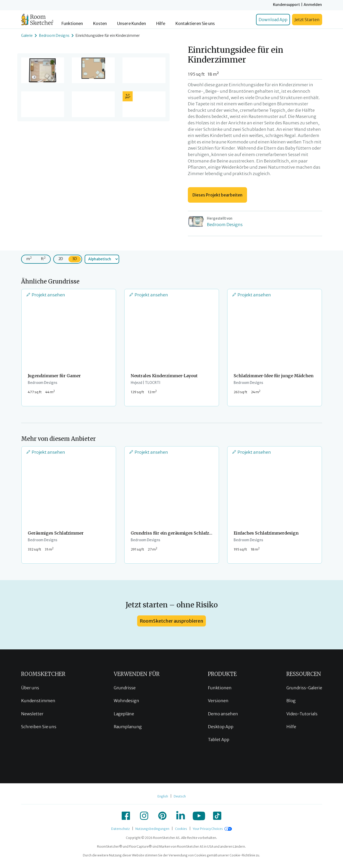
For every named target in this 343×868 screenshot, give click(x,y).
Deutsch (180, 796)
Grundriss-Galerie (304, 688)
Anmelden (313, 5)
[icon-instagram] (144, 816)
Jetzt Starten (307, 20)
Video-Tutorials (302, 714)
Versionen (218, 701)
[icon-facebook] (126, 816)
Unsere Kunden (131, 24)
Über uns (30, 688)
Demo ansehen (223, 714)
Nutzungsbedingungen (152, 829)
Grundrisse (125, 688)
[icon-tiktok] (217, 816)
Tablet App (219, 740)
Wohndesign (126, 701)
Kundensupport (287, 5)
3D (75, 259)
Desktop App (221, 727)
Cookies (181, 829)
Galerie (27, 36)
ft (43, 258)
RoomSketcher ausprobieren (171, 621)
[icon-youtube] (199, 816)
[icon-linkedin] (181, 816)
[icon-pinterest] (162, 816)
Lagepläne (124, 714)
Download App (273, 20)
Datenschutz (120, 829)
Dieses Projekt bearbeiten (217, 195)
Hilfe (161, 24)
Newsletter (32, 714)
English (163, 796)
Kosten (100, 24)
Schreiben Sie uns (39, 727)
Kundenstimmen (38, 701)
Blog (291, 701)
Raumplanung (128, 727)
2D (61, 259)
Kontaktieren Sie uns (195, 24)
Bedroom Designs (54, 36)
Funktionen (72, 24)
